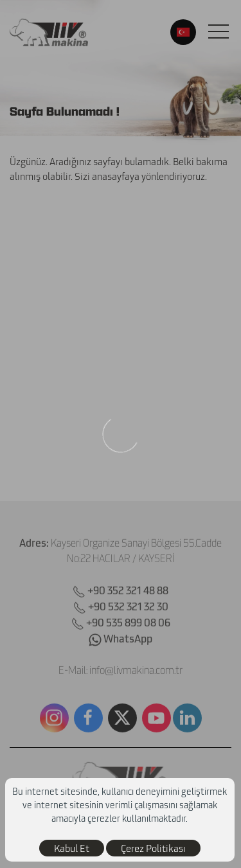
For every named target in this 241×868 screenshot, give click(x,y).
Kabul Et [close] (72, 848)
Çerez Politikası (153, 848)
